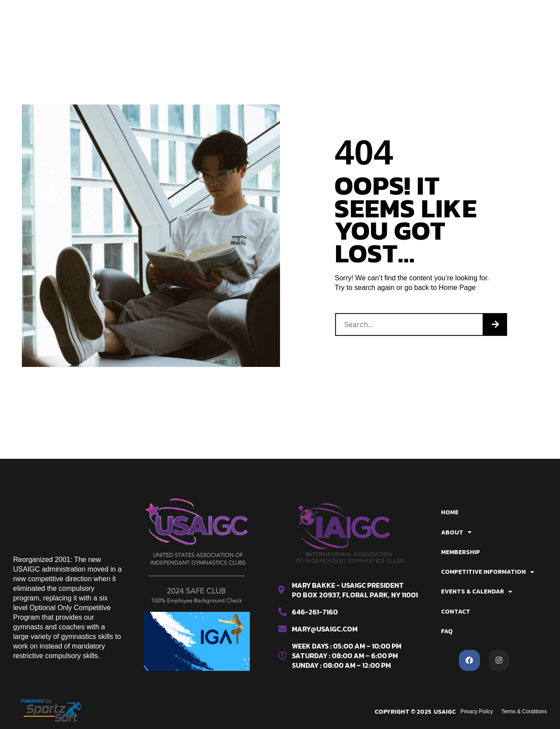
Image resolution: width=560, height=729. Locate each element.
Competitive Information (342, 11)
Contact (310, 28)
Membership (261, 11)
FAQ (344, 28)
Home (173, 11)
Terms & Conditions (524, 712)
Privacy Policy (476, 712)
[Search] (495, 324)
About (212, 11)
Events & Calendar (248, 28)
